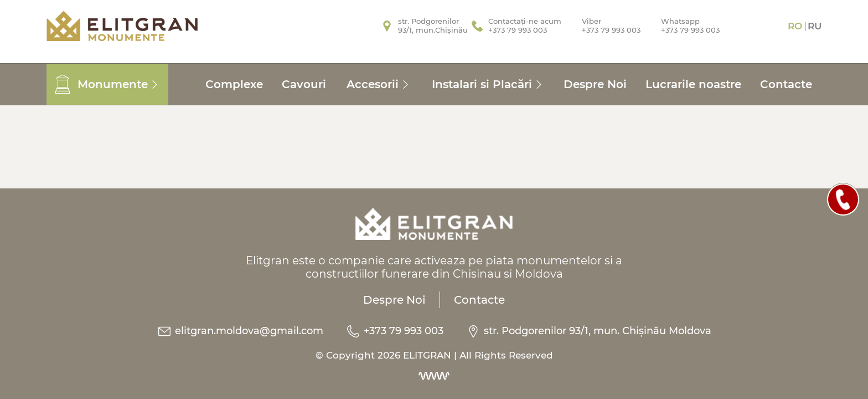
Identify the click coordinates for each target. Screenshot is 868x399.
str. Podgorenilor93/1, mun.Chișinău (433, 25)
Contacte (786, 84)
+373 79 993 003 (394, 331)
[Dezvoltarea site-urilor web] (434, 376)
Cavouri (304, 84)
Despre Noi (595, 84)
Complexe (234, 84)
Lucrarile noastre (693, 84)
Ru (815, 26)
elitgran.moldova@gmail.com (240, 331)
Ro (795, 26)
